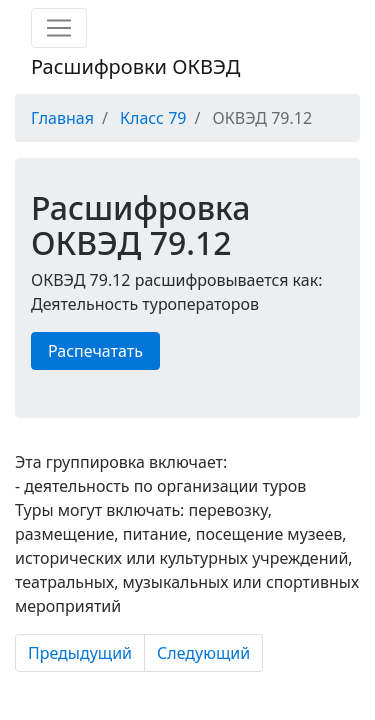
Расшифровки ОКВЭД (135, 66)
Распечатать (95, 351)
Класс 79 (153, 118)
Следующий (203, 653)
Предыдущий (80, 653)
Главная (62, 118)
